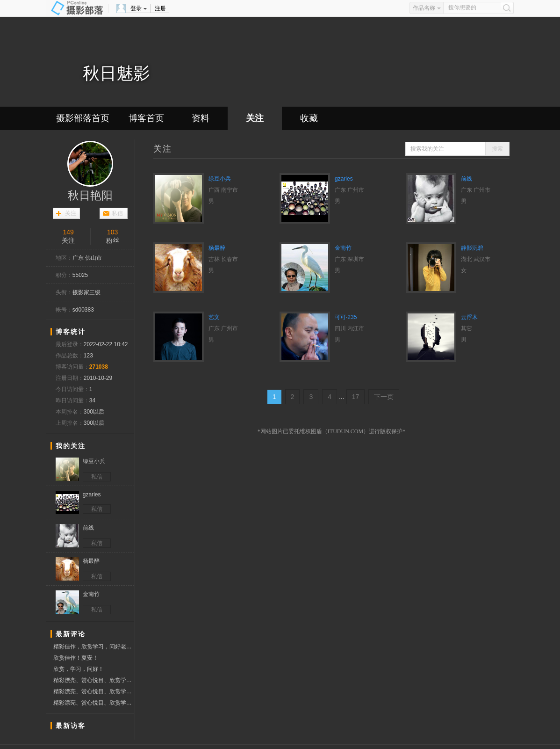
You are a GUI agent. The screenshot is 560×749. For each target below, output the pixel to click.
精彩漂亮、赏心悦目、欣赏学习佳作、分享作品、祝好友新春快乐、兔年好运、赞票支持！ (94, 680)
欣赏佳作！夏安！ (76, 658)
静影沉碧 (472, 248)
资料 (201, 118)
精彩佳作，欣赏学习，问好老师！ (94, 647)
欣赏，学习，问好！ (79, 669)
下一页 (384, 397)
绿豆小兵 (220, 179)
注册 (160, 8)
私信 (117, 213)
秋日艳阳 (90, 196)
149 (68, 232)
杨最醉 (217, 248)
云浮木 (469, 317)
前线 (467, 179)
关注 (255, 118)
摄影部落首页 (83, 118)
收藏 (309, 118)
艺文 (214, 317)
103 (112, 232)
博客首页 (146, 118)
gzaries (344, 179)
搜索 (497, 149)
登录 (136, 8)
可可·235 (346, 317)
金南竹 (343, 248)
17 (356, 397)
